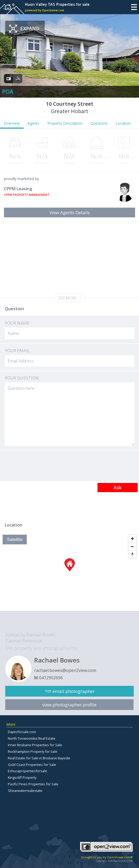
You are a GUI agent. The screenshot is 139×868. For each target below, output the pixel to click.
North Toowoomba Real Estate (32, 738)
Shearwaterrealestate (25, 791)
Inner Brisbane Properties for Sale (35, 745)
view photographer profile (69, 705)
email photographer (74, 691)
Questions (99, 123)
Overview (12, 123)
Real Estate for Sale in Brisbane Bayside (39, 758)
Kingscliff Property (22, 777)
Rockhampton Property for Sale (33, 751)
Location (123, 123)
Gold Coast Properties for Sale (32, 765)
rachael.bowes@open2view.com (65, 670)
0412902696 (51, 678)
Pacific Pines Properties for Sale (33, 784)
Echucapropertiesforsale (27, 771)
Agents (34, 123)
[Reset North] (132, 554)
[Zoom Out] (132, 546)
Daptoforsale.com (22, 732)
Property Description (65, 123)
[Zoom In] (132, 539)
